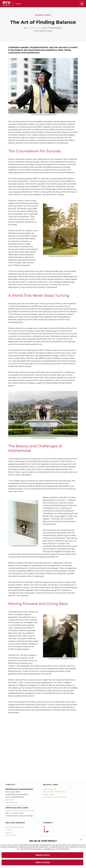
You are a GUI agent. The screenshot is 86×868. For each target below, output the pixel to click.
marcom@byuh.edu (13, 802)
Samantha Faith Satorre (34, 28)
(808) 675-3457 (11, 800)
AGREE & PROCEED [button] (42, 862)
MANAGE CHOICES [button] (42, 855)
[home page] (6, 4)
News (19, 4)
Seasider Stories (43, 15)
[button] (82, 841)
